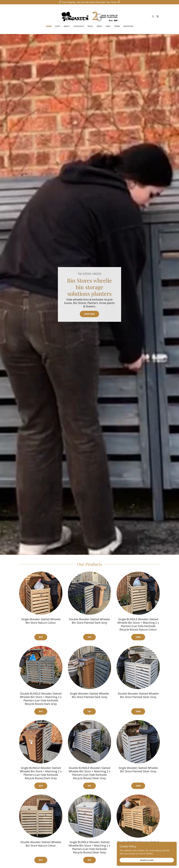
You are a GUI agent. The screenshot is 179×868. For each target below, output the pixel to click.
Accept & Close (153, 860)
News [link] (99, 26)
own (138, 711)
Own (138, 637)
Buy (41, 637)
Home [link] (49, 26)
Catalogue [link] (79, 26)
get (89, 711)
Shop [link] (58, 26)
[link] (90, 16)
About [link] (67, 26)
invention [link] (128, 26)
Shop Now (89, 314)
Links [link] (108, 26)
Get (89, 637)
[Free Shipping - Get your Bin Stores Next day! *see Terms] (89, 2)
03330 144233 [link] (92, 274)
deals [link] (90, 26)
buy (41, 711)
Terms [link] (117, 26)
